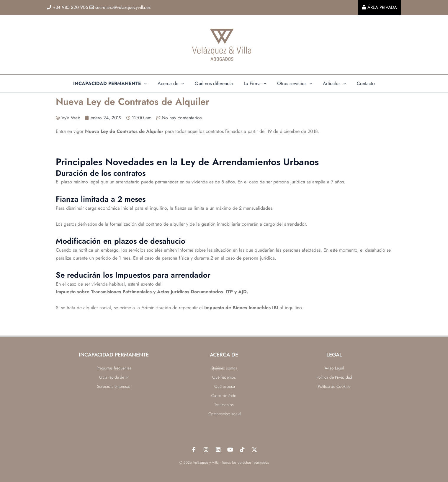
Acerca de (174, 84)
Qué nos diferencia (215, 83)
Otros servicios (293, 84)
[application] (148, 84)
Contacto (362, 83)
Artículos (332, 84)
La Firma (255, 84)
